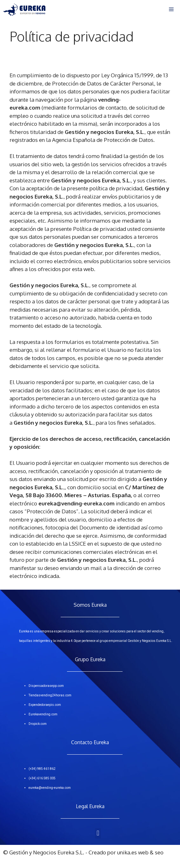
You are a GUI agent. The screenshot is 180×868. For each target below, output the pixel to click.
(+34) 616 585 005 (42, 778)
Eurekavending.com (43, 714)
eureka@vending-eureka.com (50, 788)
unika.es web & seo (140, 852)
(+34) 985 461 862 (42, 769)
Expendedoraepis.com (45, 705)
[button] (98, 833)
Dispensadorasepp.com (46, 686)
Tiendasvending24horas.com (50, 695)
